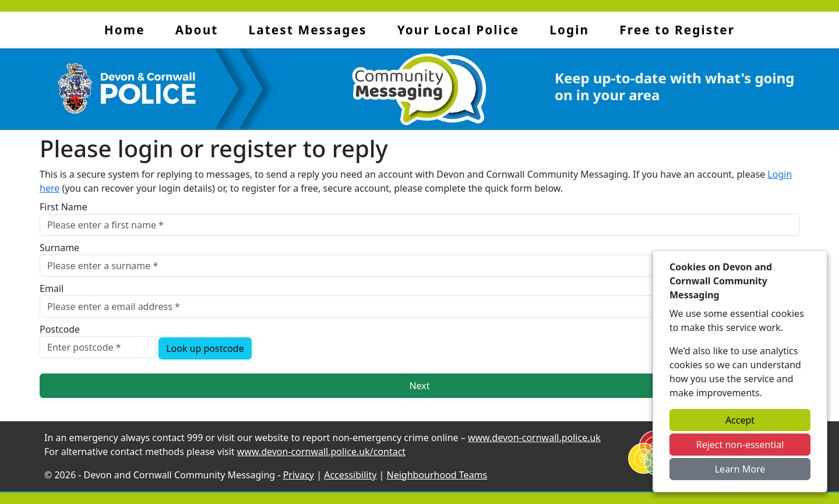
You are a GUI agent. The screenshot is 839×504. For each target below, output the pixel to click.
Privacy (299, 475)
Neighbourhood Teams (437, 475)
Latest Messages (308, 30)
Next (419, 386)
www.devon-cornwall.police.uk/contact (321, 452)
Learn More (740, 469)
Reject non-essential (740, 445)
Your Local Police (458, 30)
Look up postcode (205, 348)
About (197, 30)
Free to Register (677, 30)
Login (569, 30)
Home (125, 30)
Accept (740, 420)
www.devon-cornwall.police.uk (534, 438)
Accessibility (350, 475)
